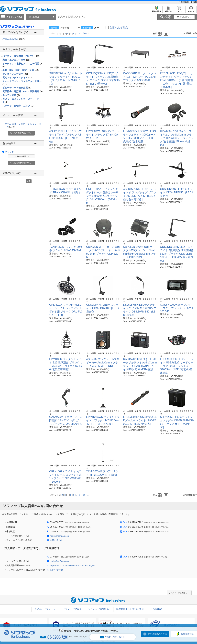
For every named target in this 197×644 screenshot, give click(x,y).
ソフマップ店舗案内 (98, 609)
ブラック (9, 152)
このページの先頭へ (179, 593)
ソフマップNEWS (72, 609)
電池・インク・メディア (17, 78)
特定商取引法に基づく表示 (130, 609)
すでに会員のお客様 (157, 634)
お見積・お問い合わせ (112, 637)
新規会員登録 (157, 10)
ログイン (191, 10)
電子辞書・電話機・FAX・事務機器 (22, 91)
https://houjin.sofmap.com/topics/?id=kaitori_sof (73, 565)
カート (180, 10)
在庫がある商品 (14, 39)
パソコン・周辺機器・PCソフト (21, 56)
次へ (85, 33)
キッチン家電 (11, 95)
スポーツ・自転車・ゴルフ (18, 106)
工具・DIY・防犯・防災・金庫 (21, 70)
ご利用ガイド (168, 10)
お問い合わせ (56, 540)
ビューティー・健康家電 (17, 88)
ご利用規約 (184, 2)
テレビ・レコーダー (15, 74)
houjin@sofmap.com (60, 536)
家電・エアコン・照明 (16, 60)
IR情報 (194, 2)
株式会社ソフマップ (45, 609)
